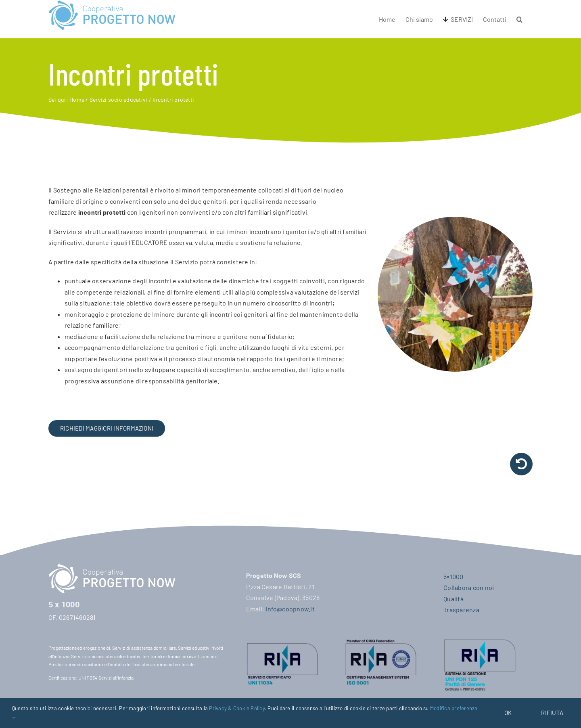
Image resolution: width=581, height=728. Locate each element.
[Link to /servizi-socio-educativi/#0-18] (521, 464)
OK (508, 713)
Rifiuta (552, 713)
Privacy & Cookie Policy (237, 708)
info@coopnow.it (290, 609)
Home (77, 99)
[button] (519, 19)
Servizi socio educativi (119, 99)
